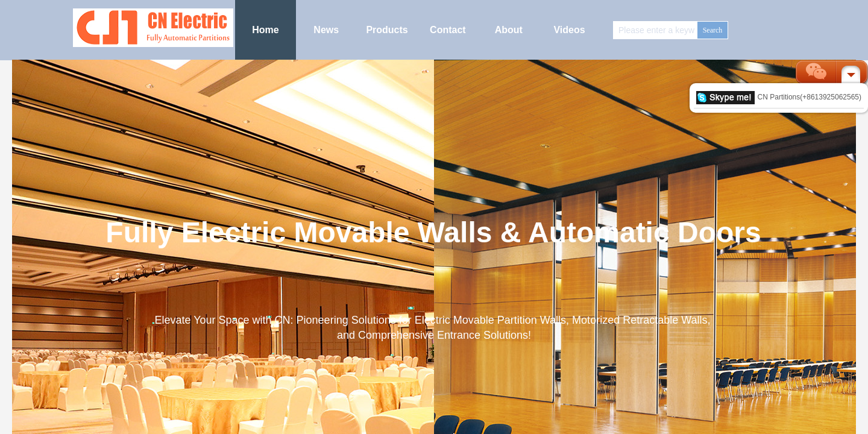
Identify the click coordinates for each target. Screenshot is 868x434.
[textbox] (656, 30)
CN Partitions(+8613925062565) (779, 97)
